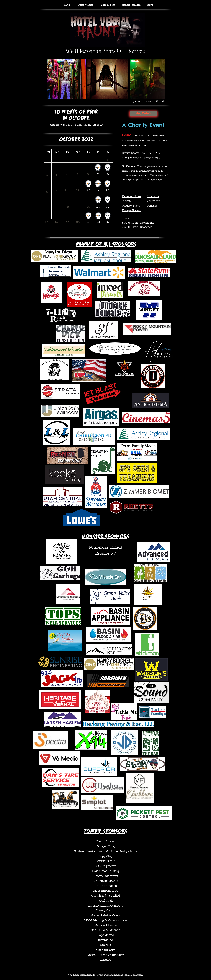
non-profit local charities (129, 975)
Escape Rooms (131, 153)
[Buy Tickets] (143, 114)
